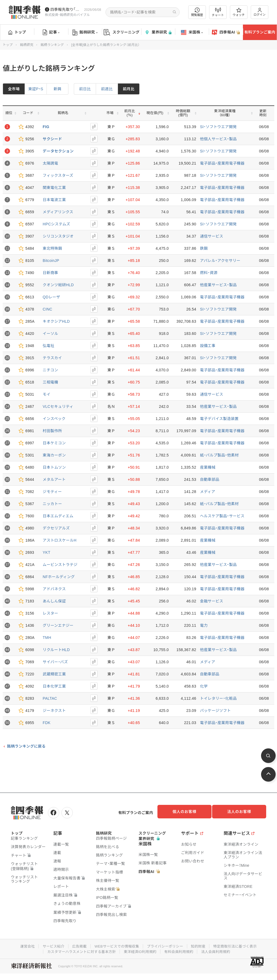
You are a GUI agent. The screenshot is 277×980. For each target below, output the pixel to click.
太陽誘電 (50, 163)
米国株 (192, 32)
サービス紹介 (49, 944)
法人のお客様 (242, 812)
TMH (47, 638)
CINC (47, 309)
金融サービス (212, 601)
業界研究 (158, 32)
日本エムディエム (58, 516)
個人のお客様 (188, 812)
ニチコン (50, 370)
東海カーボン (54, 455)
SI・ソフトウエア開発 (218, 127)
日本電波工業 (54, 200)
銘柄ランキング (52, 45)
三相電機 (50, 382)
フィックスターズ (58, 175)
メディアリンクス (58, 212)
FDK (47, 723)
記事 (51, 32)
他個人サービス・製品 (218, 139)
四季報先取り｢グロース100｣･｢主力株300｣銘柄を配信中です (66, 9)
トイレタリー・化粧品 (218, 698)
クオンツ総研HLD (58, 285)
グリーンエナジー (58, 625)
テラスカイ (52, 358)
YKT (47, 552)
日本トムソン (54, 467)
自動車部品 (210, 479)
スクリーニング (122, 32)
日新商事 (50, 273)
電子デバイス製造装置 (219, 419)
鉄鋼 (204, 248)
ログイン (260, 12)
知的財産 (201, 944)
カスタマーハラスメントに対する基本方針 (79, 950)
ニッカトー (52, 504)
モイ (47, 394)
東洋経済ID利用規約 (141, 950)
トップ (17, 32)
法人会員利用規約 (220, 950)
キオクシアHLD (56, 321)
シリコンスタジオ (58, 236)
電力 (204, 625)
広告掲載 (76, 944)
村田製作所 (52, 431)
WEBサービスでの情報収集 (115, 944)
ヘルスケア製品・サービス (222, 516)
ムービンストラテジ (60, 565)
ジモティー (52, 492)
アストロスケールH (60, 540)
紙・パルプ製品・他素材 (219, 455)
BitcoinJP (51, 261)
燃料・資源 (209, 273)
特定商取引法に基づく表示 (240, 944)
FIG (46, 127)
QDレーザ (51, 297)
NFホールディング (59, 577)
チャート (218, 12)
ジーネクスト (54, 711)
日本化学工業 (54, 686)
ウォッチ (239, 12)
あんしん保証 (54, 601)
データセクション (58, 151)
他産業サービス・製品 (218, 285)
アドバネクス (54, 589)
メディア (207, 492)
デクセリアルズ (56, 528)
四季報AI (226, 32)
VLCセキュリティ (58, 406)
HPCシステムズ (57, 224)
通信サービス (212, 236)
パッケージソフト (215, 711)
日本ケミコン (54, 443)
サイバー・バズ (55, 662)
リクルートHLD (56, 650)
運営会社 (22, 944)
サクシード (52, 139)
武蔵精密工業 (54, 674)
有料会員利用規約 (181, 950)
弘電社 (49, 346)
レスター (50, 613)
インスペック (54, 419)
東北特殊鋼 (52, 248)
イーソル (50, 334)
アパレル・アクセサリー (220, 261)
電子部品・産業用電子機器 (222, 163)
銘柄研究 (85, 32)
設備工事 (208, 346)
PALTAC (50, 698)
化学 (204, 686)
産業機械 (208, 467)
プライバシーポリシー (166, 944)
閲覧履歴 (197, 12)
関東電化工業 (54, 188)
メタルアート (54, 479)
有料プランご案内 (260, 32)
